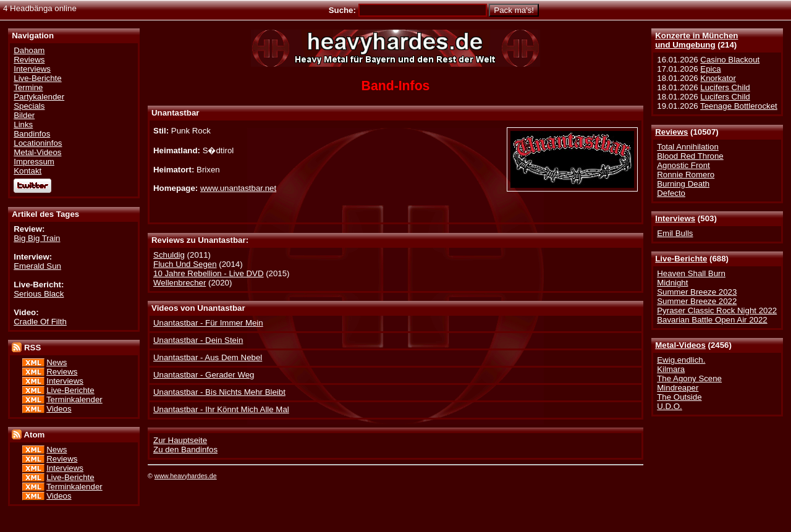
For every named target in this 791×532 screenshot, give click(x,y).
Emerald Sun (37, 266)
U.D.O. (670, 406)
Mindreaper (678, 388)
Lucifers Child (725, 87)
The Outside (679, 397)
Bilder (24, 115)
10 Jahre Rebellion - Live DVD (208, 273)
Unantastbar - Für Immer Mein (208, 323)
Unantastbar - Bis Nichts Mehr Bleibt (219, 392)
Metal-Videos (680, 345)
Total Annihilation (688, 147)
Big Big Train (37, 238)
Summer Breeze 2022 (697, 301)
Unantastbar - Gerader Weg (204, 375)
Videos (59, 409)
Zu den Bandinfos (185, 450)
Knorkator (718, 78)
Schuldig (169, 255)
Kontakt (27, 171)
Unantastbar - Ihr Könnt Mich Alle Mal (221, 409)
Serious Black (39, 294)
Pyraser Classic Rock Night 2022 (717, 310)
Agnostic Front (683, 165)
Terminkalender (74, 399)
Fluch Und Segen (185, 264)
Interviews (675, 218)
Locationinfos (38, 143)
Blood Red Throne (690, 156)
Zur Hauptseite (180, 440)
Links (23, 125)
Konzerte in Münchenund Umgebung (696, 40)
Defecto (671, 193)
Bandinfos (32, 134)
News (57, 362)
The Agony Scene (689, 378)
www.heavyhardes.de (186, 476)
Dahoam (29, 50)
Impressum (34, 162)
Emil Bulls (675, 233)
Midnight (672, 283)
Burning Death (683, 184)
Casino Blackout (730, 60)
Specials (29, 106)
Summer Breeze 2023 (697, 292)
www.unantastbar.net (238, 188)
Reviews (671, 132)
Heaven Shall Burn (691, 273)
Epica (710, 69)
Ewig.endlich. (681, 360)
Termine (28, 87)
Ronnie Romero (686, 175)
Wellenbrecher (180, 283)
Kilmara (671, 369)
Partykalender (39, 97)
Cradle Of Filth (40, 322)
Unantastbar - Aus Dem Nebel (208, 357)
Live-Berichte (681, 259)
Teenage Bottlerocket (739, 106)
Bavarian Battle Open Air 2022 (712, 320)
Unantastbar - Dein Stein (198, 340)
